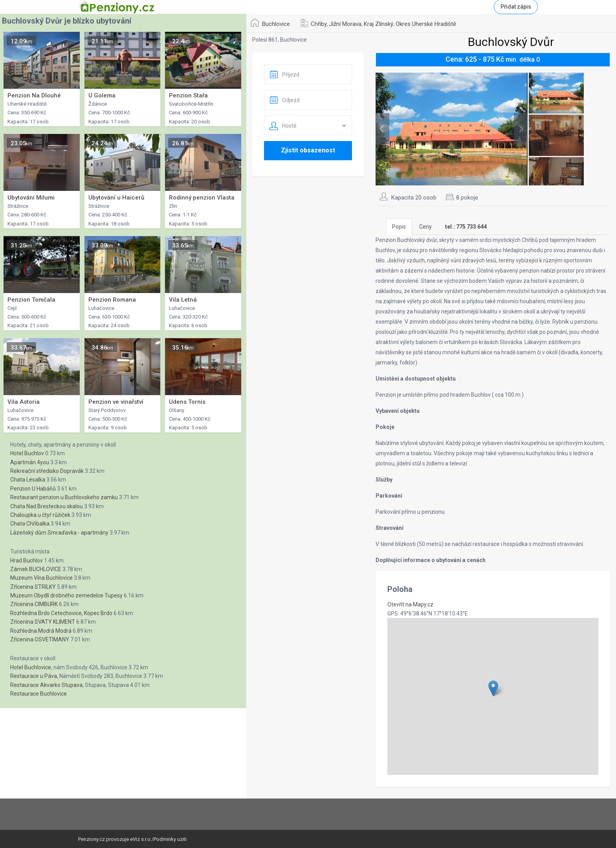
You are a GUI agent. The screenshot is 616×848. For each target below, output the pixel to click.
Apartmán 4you (30, 462)
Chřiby (319, 24)
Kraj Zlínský (379, 24)
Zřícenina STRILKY (33, 587)
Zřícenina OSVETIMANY (40, 639)
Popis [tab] (399, 227)
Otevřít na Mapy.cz (410, 604)
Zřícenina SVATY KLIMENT (43, 622)
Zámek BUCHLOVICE (36, 569)
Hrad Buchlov (27, 560)
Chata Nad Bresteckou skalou (47, 506)
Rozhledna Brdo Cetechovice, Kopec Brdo (61, 613)
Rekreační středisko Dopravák (47, 471)
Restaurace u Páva (34, 676)
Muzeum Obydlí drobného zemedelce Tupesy (66, 595)
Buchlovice (276, 24)
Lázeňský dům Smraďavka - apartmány (59, 533)
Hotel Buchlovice (31, 667)
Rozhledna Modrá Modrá (41, 631)
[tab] (466, 227)
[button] (493, 688)
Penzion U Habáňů (33, 489)
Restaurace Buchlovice (38, 694)
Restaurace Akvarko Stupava (46, 685)
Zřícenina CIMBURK (34, 604)
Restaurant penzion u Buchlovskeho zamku (64, 497)
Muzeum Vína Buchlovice (41, 578)
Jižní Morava (345, 24)
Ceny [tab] (425, 227)
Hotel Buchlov (27, 453)
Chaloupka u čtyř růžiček (40, 515)
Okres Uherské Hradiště (426, 24)
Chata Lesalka (28, 480)
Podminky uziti (170, 839)
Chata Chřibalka (30, 524)
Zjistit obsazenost (308, 150)
